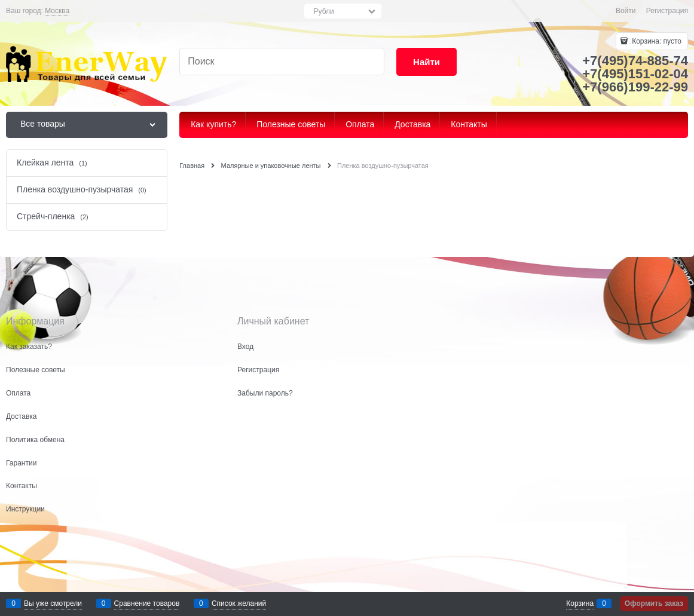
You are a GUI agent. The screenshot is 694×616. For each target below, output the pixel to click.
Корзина (580, 603)
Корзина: (656, 41)
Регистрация (667, 11)
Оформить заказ (654, 603)
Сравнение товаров (147, 603)
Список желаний (239, 603)
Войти (626, 11)
